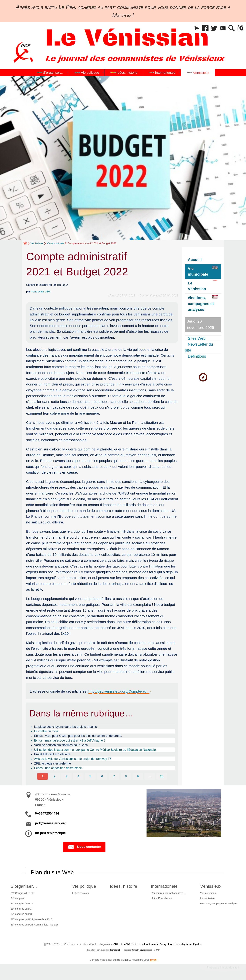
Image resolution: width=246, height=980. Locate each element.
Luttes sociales (81, 893)
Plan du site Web (52, 872)
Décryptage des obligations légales (181, 944)
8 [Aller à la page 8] (126, 776)
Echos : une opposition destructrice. (58, 768)
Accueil (195, 260)
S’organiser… (24, 886)
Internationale (164, 886)
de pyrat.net (115, 950)
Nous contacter (84, 847)
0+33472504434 (47, 813)
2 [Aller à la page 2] (55, 776)
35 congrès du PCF (22, 903)
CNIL (116, 944)
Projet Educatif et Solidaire (52, 754)
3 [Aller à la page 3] (66, 776)
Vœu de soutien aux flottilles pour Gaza (61, 745)
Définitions (197, 356)
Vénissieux (37, 243)
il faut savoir (151, 944)
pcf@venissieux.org (51, 823)
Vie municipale (55, 243)
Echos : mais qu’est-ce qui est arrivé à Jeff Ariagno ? (70, 740)
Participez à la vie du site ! (223, 968)
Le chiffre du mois (46, 731)
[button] (197, 28)
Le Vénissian (207, 898)
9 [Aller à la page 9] (138, 776)
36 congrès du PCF (22, 909)
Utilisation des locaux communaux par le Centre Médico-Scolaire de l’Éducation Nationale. (95, 750)
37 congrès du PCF (22, 914)
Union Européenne (161, 898)
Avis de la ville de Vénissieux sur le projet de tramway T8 (73, 759)
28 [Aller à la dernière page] (162, 776)
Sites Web (197, 338)
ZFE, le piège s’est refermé (53, 763)
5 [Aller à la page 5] (90, 776)
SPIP (158, 950)
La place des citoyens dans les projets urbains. (66, 727)
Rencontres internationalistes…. (169, 893)
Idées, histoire (124, 886)
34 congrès (17, 898)
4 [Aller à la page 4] (78, 776)
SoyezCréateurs (138, 950)
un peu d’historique (50, 833)
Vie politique (84, 886)
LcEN (126, 944)
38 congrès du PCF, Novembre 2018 (31, 919)
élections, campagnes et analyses (219, 904)
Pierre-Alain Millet (41, 292)
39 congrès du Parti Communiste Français (35, 924)
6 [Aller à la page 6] (102, 776)
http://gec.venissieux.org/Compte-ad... (119, 691)
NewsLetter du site (199, 347)
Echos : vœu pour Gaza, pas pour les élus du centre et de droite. (78, 736)
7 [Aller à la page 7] (114, 776)
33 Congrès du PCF (22, 893)
